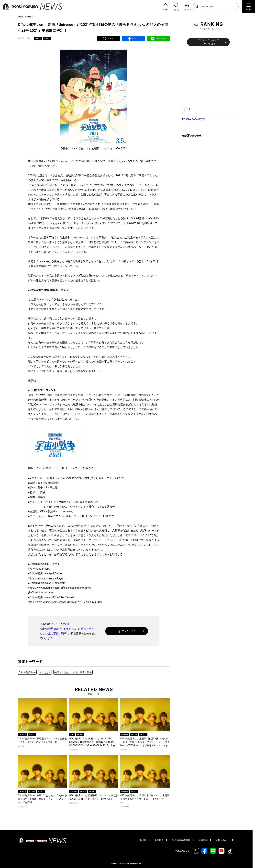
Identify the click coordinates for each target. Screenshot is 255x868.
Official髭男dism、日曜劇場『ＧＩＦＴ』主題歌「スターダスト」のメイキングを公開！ (42, 740)
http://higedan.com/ (39, 569)
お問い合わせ (223, 840)
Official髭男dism (50, 629)
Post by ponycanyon (194, 119)
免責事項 (203, 840)
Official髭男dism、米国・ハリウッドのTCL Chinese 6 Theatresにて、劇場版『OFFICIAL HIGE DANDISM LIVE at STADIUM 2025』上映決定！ (93, 742)
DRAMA (22, 735)
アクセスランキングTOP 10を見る (208, 42)
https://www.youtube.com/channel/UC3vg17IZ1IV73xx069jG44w (65, 602)
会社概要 (159, 840)
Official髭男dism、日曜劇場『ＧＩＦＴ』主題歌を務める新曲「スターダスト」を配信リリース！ (145, 799)
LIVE (72, 735)
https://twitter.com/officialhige (45, 578)
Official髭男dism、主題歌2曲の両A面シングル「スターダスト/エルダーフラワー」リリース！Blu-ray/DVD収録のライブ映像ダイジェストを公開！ (145, 742)
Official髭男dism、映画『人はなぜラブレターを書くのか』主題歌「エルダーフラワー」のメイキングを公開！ (42, 799)
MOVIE (30, 16)
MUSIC (47, 39)
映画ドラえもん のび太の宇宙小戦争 (73, 672)
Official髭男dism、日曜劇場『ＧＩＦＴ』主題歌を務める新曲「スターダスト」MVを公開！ (94, 797)
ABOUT (143, 840)
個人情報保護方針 (181, 840)
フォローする (127, 631)
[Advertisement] (207, 76)
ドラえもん (70, 629)
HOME (21, 16)
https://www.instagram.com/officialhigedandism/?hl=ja (59, 588)
